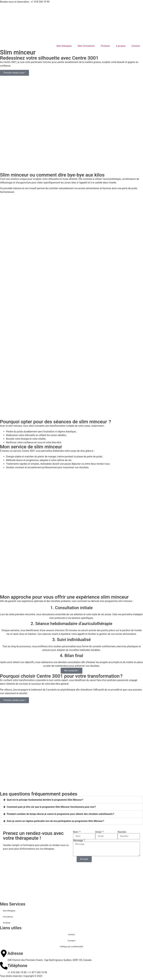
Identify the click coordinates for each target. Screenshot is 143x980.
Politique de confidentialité (71, 947)
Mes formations (86, 46)
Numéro (122, 832)
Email (99, 832)
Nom (76, 832)
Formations (8, 917)
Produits (105, 46)
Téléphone (17, 966)
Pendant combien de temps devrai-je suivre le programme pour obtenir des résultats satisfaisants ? (60, 814)
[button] (71, 800)
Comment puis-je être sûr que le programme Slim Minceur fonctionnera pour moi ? (51, 807)
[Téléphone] (4, 966)
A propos (121, 46)
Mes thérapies (64, 46)
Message (78, 840)
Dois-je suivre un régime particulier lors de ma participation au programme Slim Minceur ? (55, 821)
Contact (136, 46)
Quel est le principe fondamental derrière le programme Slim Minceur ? (45, 800)
